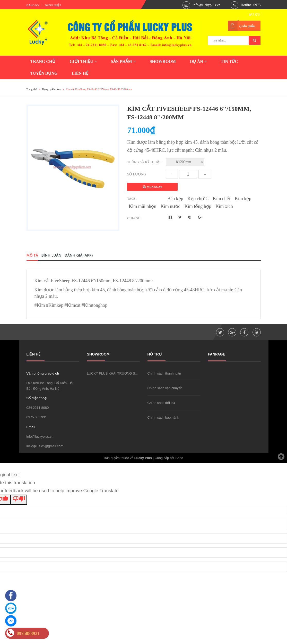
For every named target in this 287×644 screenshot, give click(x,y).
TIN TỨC (229, 61)
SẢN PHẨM (123, 61)
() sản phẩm (247, 26)
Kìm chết (222, 199)
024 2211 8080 (38, 408)
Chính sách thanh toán (164, 373)
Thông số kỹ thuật (144, 162)
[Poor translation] (19, 500)
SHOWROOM (163, 61)
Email (31, 427)
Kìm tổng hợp (198, 206)
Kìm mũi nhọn (142, 206)
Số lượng (137, 174)
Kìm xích (224, 206)
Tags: (132, 198)
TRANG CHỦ (43, 61)
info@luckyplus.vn (206, 5)
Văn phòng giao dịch (43, 373)
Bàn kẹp (175, 199)
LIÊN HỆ (80, 73)
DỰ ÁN (198, 61)
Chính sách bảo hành (163, 417)
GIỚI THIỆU (83, 61)
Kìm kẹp (243, 199)
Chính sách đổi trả (161, 403)
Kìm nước (171, 206)
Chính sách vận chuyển (165, 388)
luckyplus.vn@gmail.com (45, 446)
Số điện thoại (37, 398)
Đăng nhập (53, 5)
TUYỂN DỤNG (44, 73)
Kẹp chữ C (198, 199)
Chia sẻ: (134, 218)
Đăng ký (33, 5)
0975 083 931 (37, 417)
